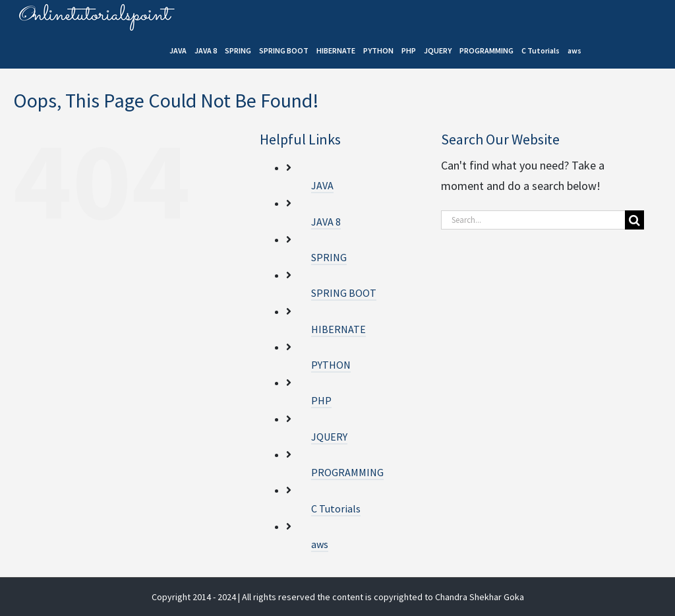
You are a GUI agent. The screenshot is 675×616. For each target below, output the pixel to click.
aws (320, 544)
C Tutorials (336, 508)
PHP (321, 400)
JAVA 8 (326, 222)
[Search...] (533, 220)
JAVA (322, 185)
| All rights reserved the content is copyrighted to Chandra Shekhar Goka (381, 597)
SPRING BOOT (344, 293)
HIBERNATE (338, 329)
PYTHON (331, 365)
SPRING (329, 257)
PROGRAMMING (347, 472)
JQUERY (329, 437)
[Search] (634, 220)
